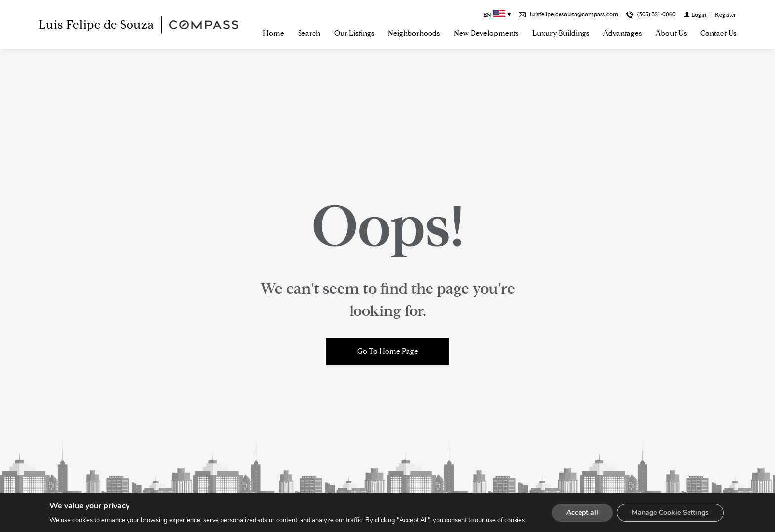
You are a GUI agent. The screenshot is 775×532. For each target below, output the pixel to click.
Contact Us (718, 33)
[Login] (695, 15)
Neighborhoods (414, 33)
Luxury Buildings (561, 33)
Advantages (622, 33)
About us (671, 33)
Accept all (582, 512)
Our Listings (354, 33)
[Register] (726, 15)
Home (274, 33)
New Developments (486, 33)
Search (309, 33)
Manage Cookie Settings (670, 512)
